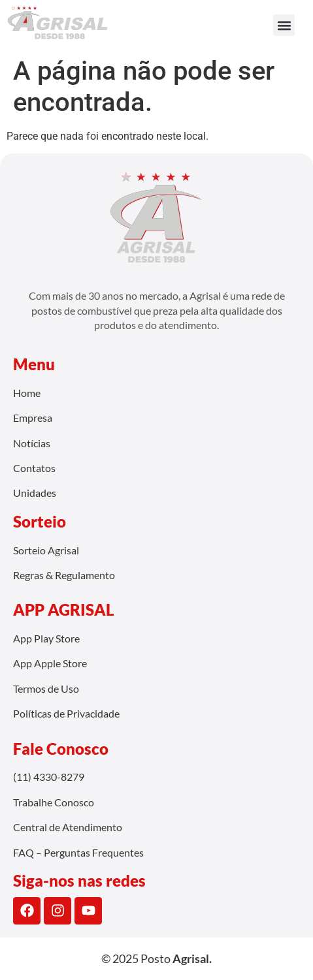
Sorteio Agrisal (46, 550)
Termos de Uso (46, 688)
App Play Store (46, 638)
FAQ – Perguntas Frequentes (78, 852)
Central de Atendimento (68, 827)
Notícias (32, 443)
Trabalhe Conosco (54, 802)
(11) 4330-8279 (49, 777)
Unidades (35, 493)
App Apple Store (50, 663)
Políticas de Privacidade (66, 713)
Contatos (34, 468)
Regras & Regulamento (64, 575)
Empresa (33, 418)
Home (27, 393)
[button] (284, 25)
